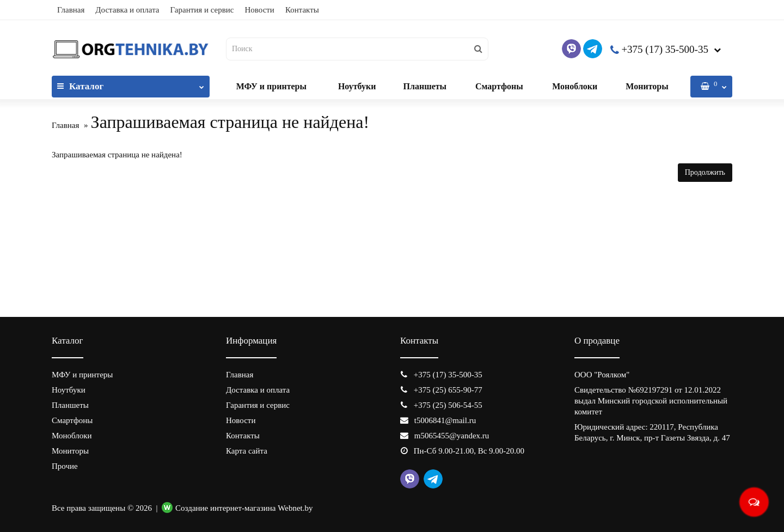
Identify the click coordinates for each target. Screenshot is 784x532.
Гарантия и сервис (202, 10)
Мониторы (647, 86)
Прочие (65, 466)
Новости (259, 10)
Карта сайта (247, 451)
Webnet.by (295, 508)
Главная (71, 10)
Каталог (131, 84)
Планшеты (425, 86)
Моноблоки (575, 86)
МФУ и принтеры (271, 86)
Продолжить (705, 172)
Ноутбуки (357, 86)
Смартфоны (499, 86)
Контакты (302, 10)
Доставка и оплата (127, 10)
